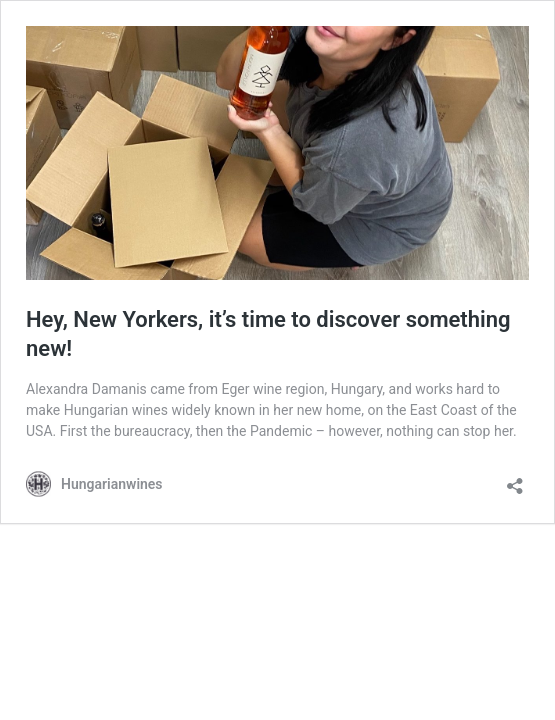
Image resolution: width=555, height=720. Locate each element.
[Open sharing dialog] (515, 479)
